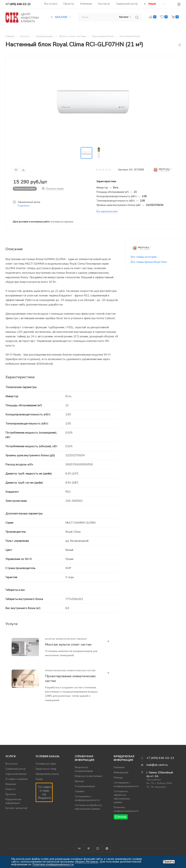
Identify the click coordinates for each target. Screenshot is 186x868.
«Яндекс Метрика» (87, 862)
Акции (39, 779)
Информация (121, 773)
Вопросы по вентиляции (88, 776)
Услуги (11, 757)
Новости (10, 789)
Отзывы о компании (17, 779)
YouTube (98, 848)
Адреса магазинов (16, 774)
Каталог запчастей (16, 808)
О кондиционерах (85, 786)
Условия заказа (48, 757)
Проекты (11, 794)
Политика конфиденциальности (53, 864)
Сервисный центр (15, 769)
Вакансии (11, 784)
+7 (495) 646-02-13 (18, 4)
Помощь (118, 778)
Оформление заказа (47, 774)
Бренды (79, 781)
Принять (169, 862)
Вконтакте (79, 848)
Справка (80, 791)
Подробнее (24, 206)
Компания (119, 767)
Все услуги (12, 764)
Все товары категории (144, 257)
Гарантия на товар (46, 769)
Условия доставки (46, 764)
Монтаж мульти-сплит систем (68, 644)
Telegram (88, 848)
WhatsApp (107, 848)
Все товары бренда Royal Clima (149, 262)
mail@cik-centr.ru (157, 765)
